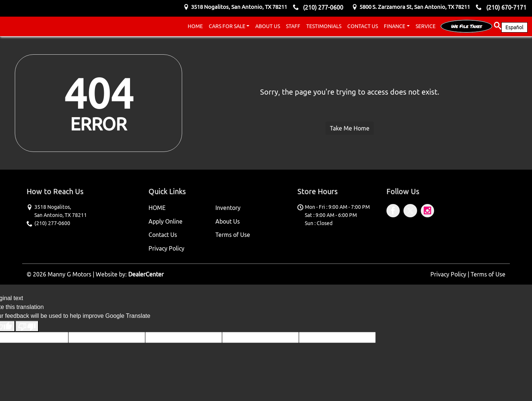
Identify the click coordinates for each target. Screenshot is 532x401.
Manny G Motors (69, 274)
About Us (228, 221)
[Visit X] (412, 212)
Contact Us (163, 235)
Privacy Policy (166, 248)
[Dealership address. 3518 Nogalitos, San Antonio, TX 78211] (239, 7)
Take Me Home (350, 128)
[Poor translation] (27, 326)
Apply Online (166, 221)
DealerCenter (146, 274)
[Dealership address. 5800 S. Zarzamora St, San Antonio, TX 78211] (415, 7)
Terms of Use (233, 235)
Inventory (228, 208)
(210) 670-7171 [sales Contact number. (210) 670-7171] (506, 7)
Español (514, 27)
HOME (157, 208)
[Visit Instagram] (429, 212)
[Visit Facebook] (395, 212)
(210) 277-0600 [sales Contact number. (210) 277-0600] (323, 7)
